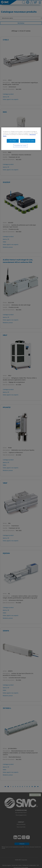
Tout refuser (13, 141)
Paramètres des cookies (21, 146)
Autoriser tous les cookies (28, 141)
